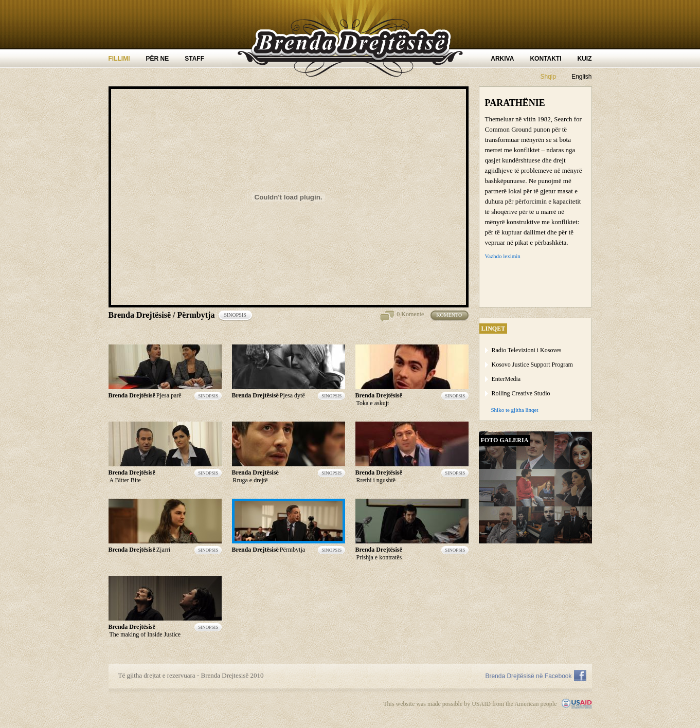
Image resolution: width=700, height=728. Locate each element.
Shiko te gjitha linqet (515, 410)
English (581, 77)
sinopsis (238, 316)
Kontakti (545, 59)
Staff (194, 59)
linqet (493, 329)
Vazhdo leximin (503, 256)
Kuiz (585, 59)
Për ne (158, 59)
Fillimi (119, 59)
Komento (452, 316)
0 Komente (410, 314)
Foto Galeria (505, 440)
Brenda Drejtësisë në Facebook (528, 676)
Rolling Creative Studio (521, 393)
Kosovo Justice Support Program (532, 365)
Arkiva (502, 59)
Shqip (548, 77)
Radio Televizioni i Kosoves (527, 350)
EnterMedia (506, 379)
